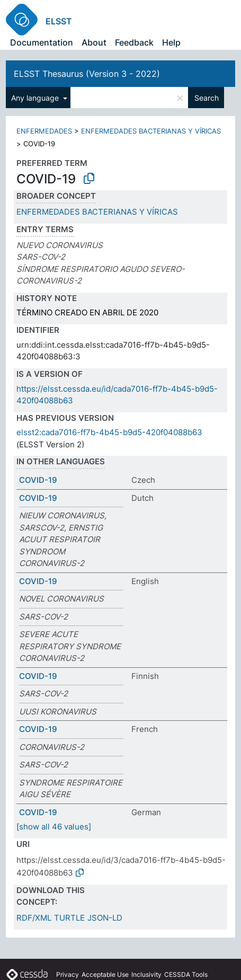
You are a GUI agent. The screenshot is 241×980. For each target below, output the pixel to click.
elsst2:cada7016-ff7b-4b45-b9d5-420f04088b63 (109, 432)
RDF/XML (34, 918)
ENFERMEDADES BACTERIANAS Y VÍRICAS (151, 131)
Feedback (134, 42)
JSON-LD (105, 918)
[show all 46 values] (54, 827)
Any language (36, 98)
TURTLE (69, 918)
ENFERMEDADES (44, 131)
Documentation (42, 42)
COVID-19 (38, 480)
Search (207, 98)
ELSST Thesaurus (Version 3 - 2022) (87, 74)
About (94, 42)
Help (171, 42)
